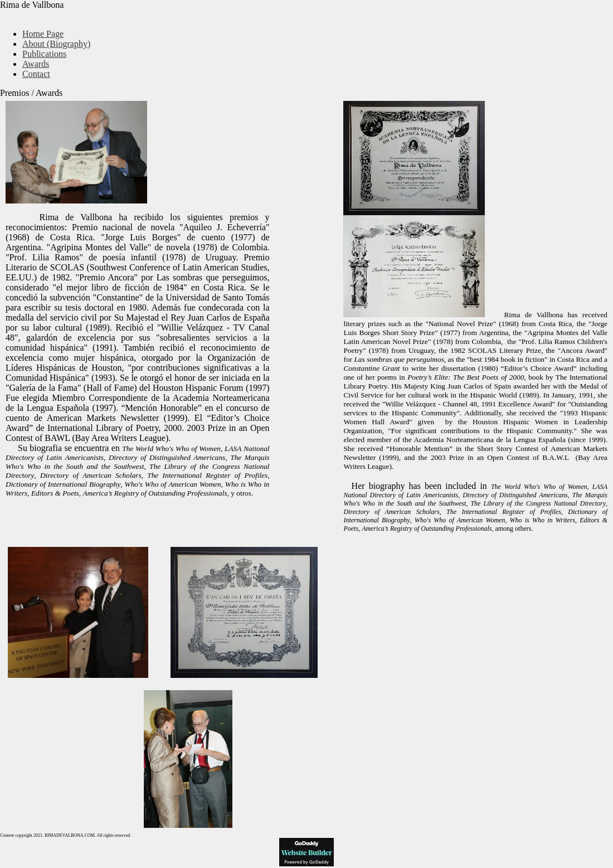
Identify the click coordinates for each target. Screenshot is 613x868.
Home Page (43, 34)
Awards (36, 64)
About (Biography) (56, 44)
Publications (44, 54)
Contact (36, 74)
